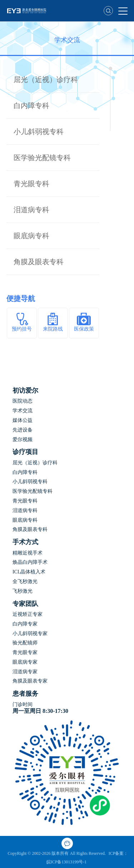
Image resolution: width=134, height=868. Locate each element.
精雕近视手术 (28, 553)
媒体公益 (23, 420)
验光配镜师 (25, 643)
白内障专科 (31, 106)
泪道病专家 (25, 672)
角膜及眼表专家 (30, 681)
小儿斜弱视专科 (39, 132)
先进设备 (23, 430)
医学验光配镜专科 (42, 158)
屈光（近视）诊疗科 (46, 80)
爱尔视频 (23, 440)
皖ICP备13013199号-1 (67, 862)
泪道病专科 (31, 210)
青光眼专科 (31, 184)
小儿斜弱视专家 (30, 634)
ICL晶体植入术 (29, 572)
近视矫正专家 (28, 614)
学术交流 (23, 411)
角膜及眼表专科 (39, 262)
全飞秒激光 (25, 581)
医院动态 (23, 401)
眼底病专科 (31, 236)
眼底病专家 (25, 662)
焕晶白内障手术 (30, 562)
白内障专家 (25, 624)
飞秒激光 (23, 591)
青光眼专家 (25, 652)
